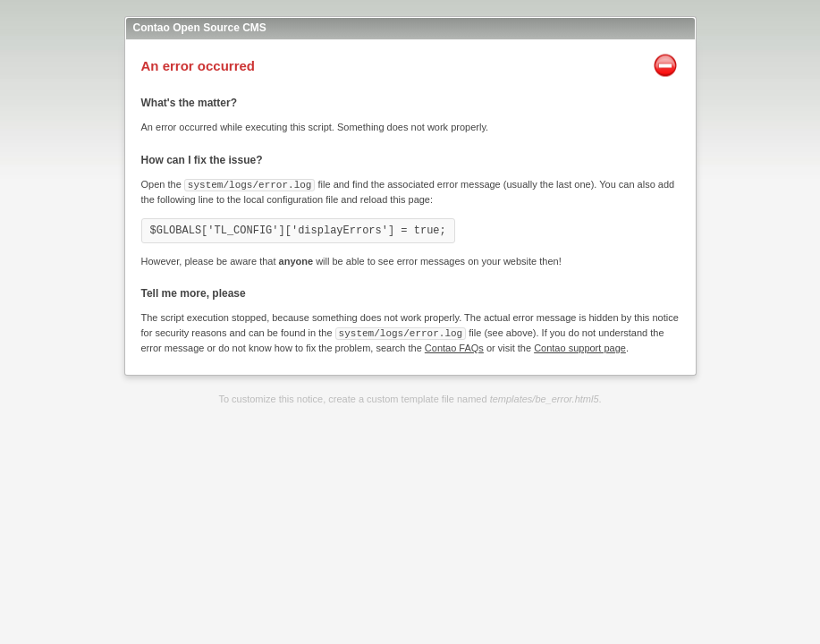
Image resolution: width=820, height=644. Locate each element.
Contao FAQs (454, 346)
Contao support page (580, 346)
